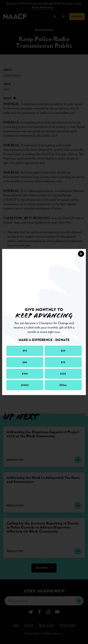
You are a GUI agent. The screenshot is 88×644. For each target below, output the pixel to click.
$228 (63, 374)
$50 (25, 362)
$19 (25, 351)
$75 (63, 362)
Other (63, 385)
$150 (25, 374)
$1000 (25, 385)
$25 (63, 351)
